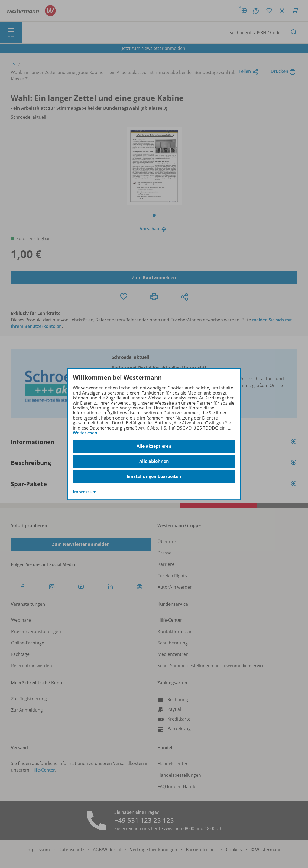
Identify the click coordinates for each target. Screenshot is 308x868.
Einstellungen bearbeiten (154, 476)
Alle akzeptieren (154, 446)
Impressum (85, 492)
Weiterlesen (85, 433)
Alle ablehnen (154, 461)
